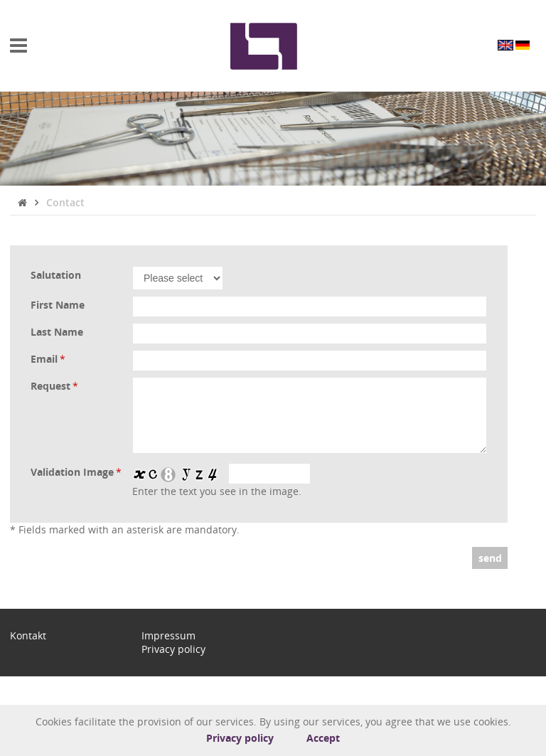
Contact (65, 202)
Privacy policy (240, 738)
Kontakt (28, 635)
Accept (323, 738)
